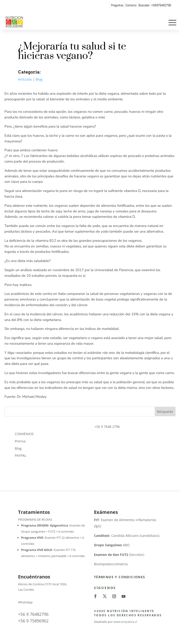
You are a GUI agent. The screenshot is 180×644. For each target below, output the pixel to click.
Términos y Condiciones (120, 577)
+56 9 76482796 (33, 614)
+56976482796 (161, 5)
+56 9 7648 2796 (107, 427)
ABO (112, 545)
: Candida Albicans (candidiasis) (127, 536)
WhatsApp (25, 602)
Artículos (25, 79)
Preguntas (117, 5)
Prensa (20, 441)
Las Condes (26, 589)
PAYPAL (21, 455)
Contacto (131, 5)
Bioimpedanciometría (111, 564)
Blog (39, 79)
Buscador (144, 5)
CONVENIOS (24, 434)
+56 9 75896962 (33, 621)
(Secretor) (119, 555)
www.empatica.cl (125, 622)
